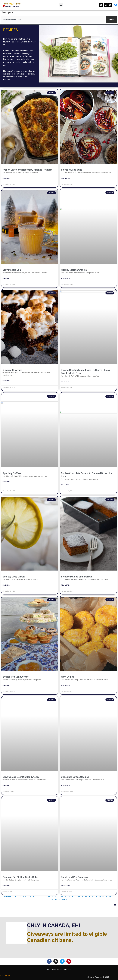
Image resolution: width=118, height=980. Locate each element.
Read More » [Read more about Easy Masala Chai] (7, 278)
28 (96, 896)
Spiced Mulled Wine (72, 170)
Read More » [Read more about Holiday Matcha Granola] (65, 278)
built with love (5, 976)
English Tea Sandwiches (16, 677)
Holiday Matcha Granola (74, 270)
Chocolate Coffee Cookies (75, 777)
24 (82, 896)
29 (100, 896)
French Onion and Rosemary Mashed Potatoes (28, 170)
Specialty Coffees (12, 473)
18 (62, 896)
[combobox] (53, 19)
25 (86, 896)
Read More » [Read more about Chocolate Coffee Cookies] (65, 785)
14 (49, 896)
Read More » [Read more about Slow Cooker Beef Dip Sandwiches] (7, 785)
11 (39, 896)
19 (65, 896)
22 (75, 896)
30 (103, 896)
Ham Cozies (67, 677)
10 (36, 896)
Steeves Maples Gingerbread (76, 577)
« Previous (7, 896)
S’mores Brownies (12, 370)
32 (110, 896)
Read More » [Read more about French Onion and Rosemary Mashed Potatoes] (7, 178)
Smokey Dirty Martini (14, 577)
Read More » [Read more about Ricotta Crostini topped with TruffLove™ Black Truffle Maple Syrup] (65, 382)
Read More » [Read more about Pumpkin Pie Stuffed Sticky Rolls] (7, 886)
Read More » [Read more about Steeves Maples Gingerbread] (65, 585)
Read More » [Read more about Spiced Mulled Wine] (65, 178)
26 (89, 896)
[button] (61, 5)
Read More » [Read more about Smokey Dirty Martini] (7, 585)
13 (46, 896)
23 (79, 896)
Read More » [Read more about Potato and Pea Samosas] (65, 886)
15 (52, 896)
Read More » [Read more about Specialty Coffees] (7, 482)
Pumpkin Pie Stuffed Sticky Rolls (20, 877)
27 (93, 896)
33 (113, 896)
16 (56, 896)
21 (72, 896)
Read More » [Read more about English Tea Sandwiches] (7, 685)
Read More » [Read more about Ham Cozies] (65, 685)
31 (107, 896)
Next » (64, 899)
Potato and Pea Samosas (74, 877)
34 (52, 899)
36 (59, 899)
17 (59, 896)
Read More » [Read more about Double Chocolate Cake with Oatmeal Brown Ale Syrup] (65, 485)
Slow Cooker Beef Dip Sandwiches (21, 777)
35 (56, 899)
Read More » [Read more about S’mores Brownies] (7, 381)
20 (69, 896)
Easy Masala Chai (12, 270)
